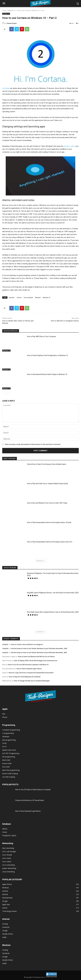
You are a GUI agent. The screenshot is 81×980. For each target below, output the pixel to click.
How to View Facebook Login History (29, 669)
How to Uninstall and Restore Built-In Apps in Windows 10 (47, 374)
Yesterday (6, 88)
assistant (12, 297)
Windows (38, 297)
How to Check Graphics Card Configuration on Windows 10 (47, 355)
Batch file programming (11, 770)
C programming (8, 733)
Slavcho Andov (12, 23)
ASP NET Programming (11, 753)
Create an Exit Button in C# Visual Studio (30, 800)
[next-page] (7, 393)
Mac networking (8, 848)
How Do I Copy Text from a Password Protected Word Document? (31, 673)
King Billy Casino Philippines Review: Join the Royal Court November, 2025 (53, 593)
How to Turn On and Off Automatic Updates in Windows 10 (28, 665)
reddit (4, 937)
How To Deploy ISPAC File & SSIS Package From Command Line (35, 661)
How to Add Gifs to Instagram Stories (65, 321)
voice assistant (28, 297)
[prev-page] (4, 393)
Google (5, 931)
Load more (41, 561)
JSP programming (9, 757)
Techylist (5, 648)
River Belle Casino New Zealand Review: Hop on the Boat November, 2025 (53, 612)
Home (4, 10)
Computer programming (11, 730)
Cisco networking (8, 865)
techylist (5, 644)
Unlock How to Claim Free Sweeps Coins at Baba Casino (47, 464)
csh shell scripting (9, 777)
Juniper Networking (9, 868)
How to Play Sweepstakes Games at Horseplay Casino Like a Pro (50, 542)
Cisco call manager (9, 851)
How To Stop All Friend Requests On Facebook (24, 677)
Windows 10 (11, 10)
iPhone (5, 717)
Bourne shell (7, 763)
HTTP (4, 747)
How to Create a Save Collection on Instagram (27, 644)
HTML (4, 743)
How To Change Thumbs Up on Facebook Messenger (32, 681)
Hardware (6, 737)
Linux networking (8, 872)
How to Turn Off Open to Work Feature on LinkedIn (33, 790)
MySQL (5, 829)
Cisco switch (7, 862)
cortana (19, 297)
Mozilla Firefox (8, 934)
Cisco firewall (7, 855)
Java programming (9, 740)
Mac (4, 714)
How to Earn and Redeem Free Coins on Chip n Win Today (47, 503)
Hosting (5, 924)
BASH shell (6, 760)
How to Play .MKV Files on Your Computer (42, 336)
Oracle (5, 832)
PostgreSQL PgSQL (9, 835)
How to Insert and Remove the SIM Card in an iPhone (36, 657)
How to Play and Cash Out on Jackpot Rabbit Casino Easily (47, 484)
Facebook (6, 927)
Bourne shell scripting (10, 774)
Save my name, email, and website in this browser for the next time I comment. (33, 444)
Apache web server (9, 750)
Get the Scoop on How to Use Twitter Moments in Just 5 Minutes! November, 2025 (39, 648)
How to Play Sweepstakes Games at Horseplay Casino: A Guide (49, 522)
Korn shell (6, 767)
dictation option (70, 146)
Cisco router (7, 858)
